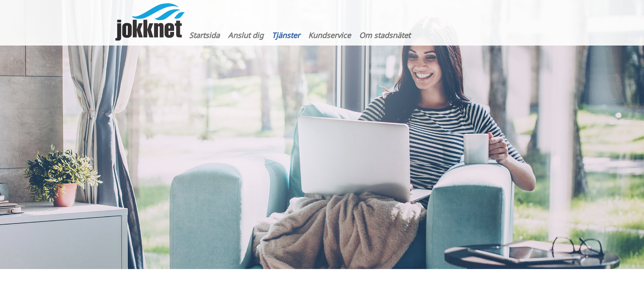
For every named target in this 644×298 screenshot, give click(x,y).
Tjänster (286, 35)
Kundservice (329, 35)
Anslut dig (246, 35)
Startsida (204, 35)
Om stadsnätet (385, 35)
